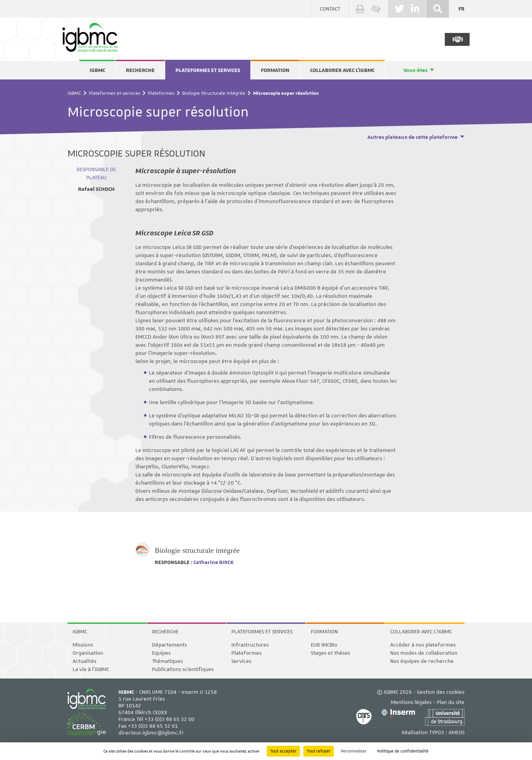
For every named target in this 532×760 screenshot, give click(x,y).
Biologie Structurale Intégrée (214, 93)
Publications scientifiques (183, 669)
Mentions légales (411, 702)
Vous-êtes (415, 70)
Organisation (88, 653)
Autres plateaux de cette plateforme (413, 137)
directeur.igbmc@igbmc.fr (151, 733)
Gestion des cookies (441, 692)
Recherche (140, 70)
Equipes (161, 653)
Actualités (84, 661)
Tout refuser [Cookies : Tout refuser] (319, 751)
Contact (330, 9)
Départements (169, 645)
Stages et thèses (330, 653)
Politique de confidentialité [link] (403, 751)
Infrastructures (250, 645)
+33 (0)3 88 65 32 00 (169, 719)
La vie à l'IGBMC (91, 669)
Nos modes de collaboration (424, 653)
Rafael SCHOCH (96, 189)
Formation (275, 70)
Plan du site (451, 702)
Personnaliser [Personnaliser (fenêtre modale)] (354, 751)
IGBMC (97, 70)
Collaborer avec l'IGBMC (342, 70)
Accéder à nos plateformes (423, 645)
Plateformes (161, 93)
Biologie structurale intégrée (197, 550)
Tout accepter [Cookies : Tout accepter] (283, 751)
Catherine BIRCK (213, 562)
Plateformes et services (208, 70)
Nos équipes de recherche (422, 661)
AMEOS (457, 732)
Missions (83, 645)
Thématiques (167, 661)
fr (461, 9)
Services (241, 661)
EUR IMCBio (324, 645)
